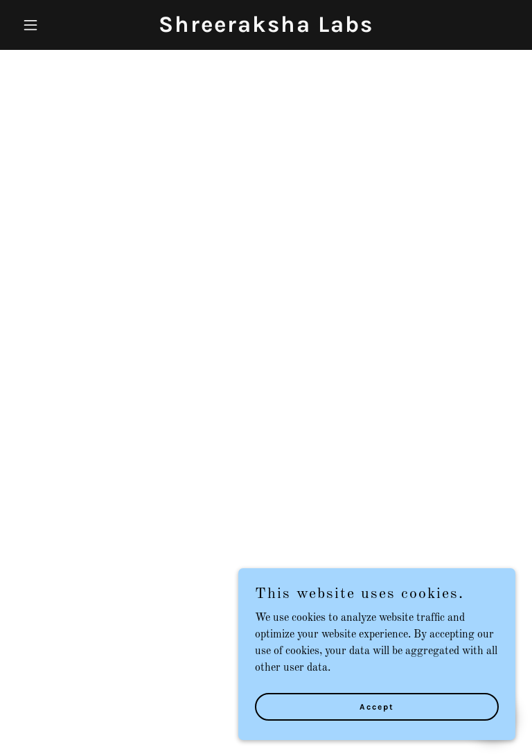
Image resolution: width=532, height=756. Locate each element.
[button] (54, 25)
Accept (377, 706)
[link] (266, 29)
